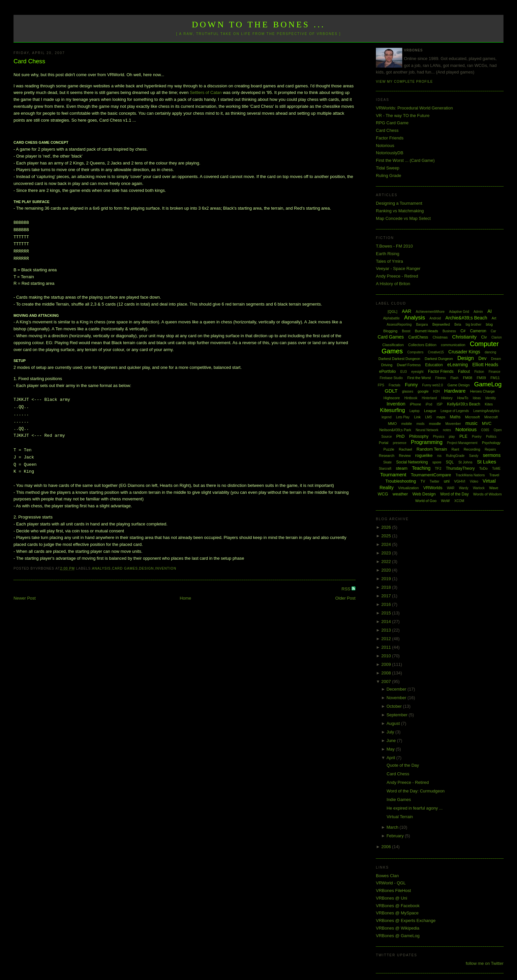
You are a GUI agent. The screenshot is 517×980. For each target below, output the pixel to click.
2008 (387, 673)
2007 (387, 682)
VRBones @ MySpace (397, 913)
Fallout (464, 371)
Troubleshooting (401, 481)
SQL (450, 462)
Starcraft (385, 469)
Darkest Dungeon (439, 359)
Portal (384, 443)
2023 (387, 553)
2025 (387, 536)
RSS (347, 589)
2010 (387, 656)
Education (434, 365)
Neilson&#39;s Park (395, 430)
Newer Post (25, 598)
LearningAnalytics (487, 411)
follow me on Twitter (485, 963)
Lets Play (403, 417)
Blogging (391, 331)
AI (489, 311)
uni (447, 481)
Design (147, 568)
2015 (387, 613)
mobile (407, 424)
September (397, 715)
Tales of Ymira (389, 261)
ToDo (483, 468)
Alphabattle (391, 318)
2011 (387, 647)
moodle (435, 424)
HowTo (463, 398)
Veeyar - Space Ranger (398, 268)
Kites (489, 404)
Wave (494, 488)
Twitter (434, 481)
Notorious (385, 146)
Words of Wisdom (487, 494)
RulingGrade (455, 456)
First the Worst (419, 378)
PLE (463, 436)
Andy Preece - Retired (397, 276)
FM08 (468, 378)
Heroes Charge (483, 391)
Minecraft (491, 417)
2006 (387, 847)
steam (401, 468)
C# (463, 331)
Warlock (479, 488)
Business (449, 331)
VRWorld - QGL (391, 883)
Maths (455, 417)
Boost (406, 331)
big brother (473, 325)
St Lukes (486, 462)
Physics (439, 437)
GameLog (488, 384)
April (391, 758)
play (452, 437)
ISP (440, 404)
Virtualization (408, 488)
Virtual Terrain (400, 817)
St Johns (465, 462)
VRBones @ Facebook (398, 906)
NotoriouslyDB (390, 153)
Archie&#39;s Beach (466, 318)
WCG (383, 494)
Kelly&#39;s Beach (464, 404)
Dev (483, 358)
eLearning (458, 365)
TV (423, 481)
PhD (400, 436)
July (391, 732)
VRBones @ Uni (392, 898)
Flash (454, 378)
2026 (387, 527)
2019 (387, 579)
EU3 (403, 372)
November (397, 698)
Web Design (424, 494)
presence (399, 443)
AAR (407, 311)
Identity (491, 398)
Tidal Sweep (388, 168)
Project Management (462, 443)
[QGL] (393, 312)
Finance (495, 372)
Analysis (101, 568)
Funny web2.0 (433, 385)
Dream (496, 359)
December (397, 689)
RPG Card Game (392, 123)
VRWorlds (433, 488)
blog (489, 324)
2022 (387, 562)
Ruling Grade (389, 176)
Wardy (464, 488)
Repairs (490, 449)
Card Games (125, 568)
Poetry (477, 437)
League (430, 411)
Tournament (393, 475)
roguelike (424, 455)
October (395, 706)
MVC (487, 423)
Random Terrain (432, 449)
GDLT (391, 391)
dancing (490, 352)
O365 (485, 430)
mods (420, 424)
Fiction (479, 372)
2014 (387, 622)
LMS (428, 417)
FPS (381, 385)
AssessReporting (399, 325)
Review (405, 456)
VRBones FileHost (393, 891)
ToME (497, 469)
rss (439, 456)
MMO (392, 424)
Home (185, 598)
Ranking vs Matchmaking (400, 211)
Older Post (345, 598)
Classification (393, 345)
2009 (387, 664)
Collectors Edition (422, 345)
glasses (408, 391)
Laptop (415, 411)
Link (417, 417)
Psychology (491, 443)
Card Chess (29, 61)
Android (435, 318)
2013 (387, 630)
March (393, 827)
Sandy (473, 456)
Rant (455, 449)
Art (494, 318)
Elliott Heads (486, 365)
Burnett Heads (426, 331)
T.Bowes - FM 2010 (394, 246)
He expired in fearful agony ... (415, 808)
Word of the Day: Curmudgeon (416, 791)
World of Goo (426, 501)
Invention (166, 568)
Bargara (422, 325)
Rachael (405, 449)
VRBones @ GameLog (398, 936)
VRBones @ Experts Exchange (406, 921)
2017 (387, 596)
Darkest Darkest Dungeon (399, 359)
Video (474, 481)
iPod (429, 404)
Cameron (478, 331)
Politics (491, 437)
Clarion (497, 337)
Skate (387, 462)
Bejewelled (441, 324)
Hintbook (411, 398)
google (423, 391)
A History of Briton (393, 284)
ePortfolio (388, 371)
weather (400, 494)
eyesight (417, 372)
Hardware (455, 391)
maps (441, 417)
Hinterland (429, 398)
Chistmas (440, 337)
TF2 (438, 468)
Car (493, 331)
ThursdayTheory (460, 468)
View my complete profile (404, 82)
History (447, 398)
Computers (415, 352)
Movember (453, 424)
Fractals (395, 385)
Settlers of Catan (206, 92)
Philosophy (419, 436)
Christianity (464, 337)
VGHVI (460, 481)
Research (387, 456)
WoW (446, 501)
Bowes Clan (387, 876)
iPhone (415, 404)
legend (386, 417)
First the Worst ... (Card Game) (405, 160)
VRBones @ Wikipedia (398, 928)
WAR (451, 488)
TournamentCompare (431, 475)
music (472, 423)
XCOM (459, 501)
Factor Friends (390, 138)
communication (453, 345)
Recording (472, 449)
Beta (458, 325)
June (392, 741)
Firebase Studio (391, 378)
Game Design (458, 385)
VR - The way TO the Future (403, 116)
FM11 (495, 378)
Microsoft (472, 417)
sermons (492, 455)
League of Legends (455, 411)
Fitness (441, 378)
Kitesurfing (393, 410)
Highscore (392, 398)
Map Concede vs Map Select (403, 218)
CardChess (418, 337)
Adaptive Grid (459, 312)
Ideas (477, 398)
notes (447, 430)
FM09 (481, 378)
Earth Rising (388, 254)
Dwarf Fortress (409, 365)
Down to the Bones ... (259, 25)
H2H (436, 391)
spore (437, 462)
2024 (387, 544)
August (394, 723)
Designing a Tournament (399, 203)
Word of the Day (454, 494)
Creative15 (436, 352)
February (396, 836)
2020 (387, 570)
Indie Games (399, 800)
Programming (427, 442)
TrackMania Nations (470, 475)
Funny (411, 385)
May (391, 749)
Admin (478, 312)
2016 (387, 604)
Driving (387, 365)
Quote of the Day (403, 765)
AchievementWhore (430, 312)
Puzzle (389, 449)
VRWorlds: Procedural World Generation (414, 108)
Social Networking (412, 462)
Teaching (421, 468)
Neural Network (427, 430)
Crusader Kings (464, 352)
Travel (494, 475)
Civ (484, 337)
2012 (387, 639)
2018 (387, 587)
